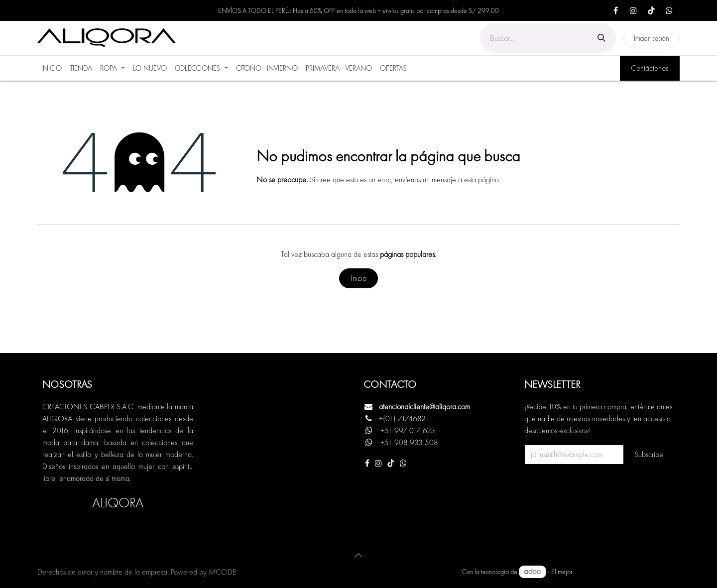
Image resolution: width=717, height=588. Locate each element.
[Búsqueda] (601, 38)
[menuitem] (52, 68)
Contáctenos (650, 68)
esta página (481, 179)
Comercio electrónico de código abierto (627, 572)
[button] (358, 555)
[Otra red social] (403, 463)
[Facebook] (615, 10)
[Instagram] (633, 10)
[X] (669, 10)
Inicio (358, 278)
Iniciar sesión (652, 38)
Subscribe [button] (649, 454)
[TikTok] (651, 10)
